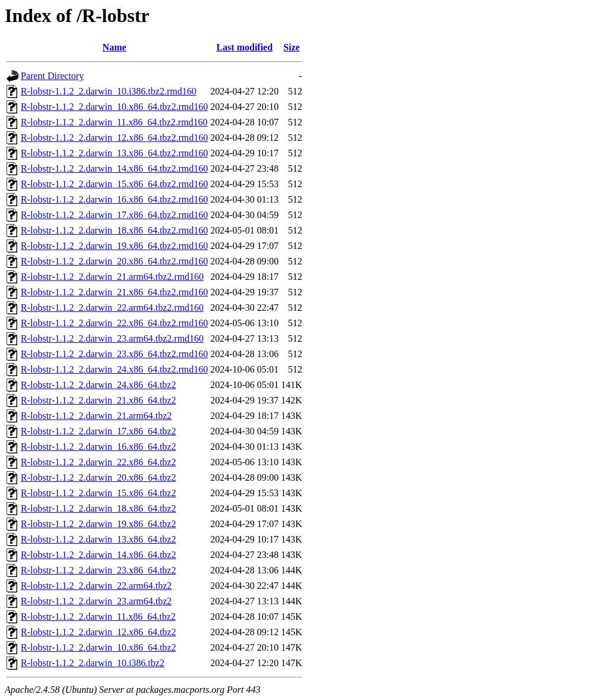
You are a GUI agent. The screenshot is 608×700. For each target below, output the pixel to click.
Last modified (244, 47)
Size (292, 47)
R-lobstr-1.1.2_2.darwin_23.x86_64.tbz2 (98, 570)
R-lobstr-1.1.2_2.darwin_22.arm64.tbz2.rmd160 (112, 308)
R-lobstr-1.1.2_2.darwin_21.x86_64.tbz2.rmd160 (114, 292)
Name (115, 47)
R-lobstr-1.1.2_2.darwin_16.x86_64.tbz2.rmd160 (114, 199)
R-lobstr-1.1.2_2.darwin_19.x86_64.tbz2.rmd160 (114, 246)
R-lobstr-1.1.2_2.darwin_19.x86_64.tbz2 (98, 524)
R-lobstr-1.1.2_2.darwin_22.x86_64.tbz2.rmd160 (114, 323)
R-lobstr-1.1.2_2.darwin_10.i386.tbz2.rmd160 (109, 91)
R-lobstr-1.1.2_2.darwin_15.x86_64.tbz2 (98, 493)
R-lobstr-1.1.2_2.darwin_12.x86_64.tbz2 (98, 632)
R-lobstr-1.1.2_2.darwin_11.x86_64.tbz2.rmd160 (114, 122)
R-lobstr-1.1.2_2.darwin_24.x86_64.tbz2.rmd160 (114, 369)
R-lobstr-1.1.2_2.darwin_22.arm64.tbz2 (96, 586)
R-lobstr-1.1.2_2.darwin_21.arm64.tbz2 (96, 416)
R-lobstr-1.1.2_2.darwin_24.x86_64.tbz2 (98, 385)
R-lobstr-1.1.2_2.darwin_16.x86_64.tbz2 (98, 447)
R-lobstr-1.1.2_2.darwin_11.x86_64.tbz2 (98, 617)
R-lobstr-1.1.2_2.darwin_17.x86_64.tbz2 (98, 431)
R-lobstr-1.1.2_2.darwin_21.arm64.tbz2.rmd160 (112, 277)
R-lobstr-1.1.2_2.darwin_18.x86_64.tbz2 (98, 508)
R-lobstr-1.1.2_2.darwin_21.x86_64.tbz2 (98, 400)
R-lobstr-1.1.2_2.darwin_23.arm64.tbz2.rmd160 (112, 338)
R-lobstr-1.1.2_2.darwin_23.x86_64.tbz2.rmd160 (114, 354)
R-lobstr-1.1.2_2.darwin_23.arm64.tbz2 (96, 601)
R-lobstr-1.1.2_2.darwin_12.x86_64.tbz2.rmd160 (114, 138)
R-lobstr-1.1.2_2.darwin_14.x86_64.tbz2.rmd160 (114, 168)
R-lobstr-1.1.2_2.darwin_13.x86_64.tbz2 (98, 539)
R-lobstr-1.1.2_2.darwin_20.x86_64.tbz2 (98, 477)
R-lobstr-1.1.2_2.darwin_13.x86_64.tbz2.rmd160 (114, 153)
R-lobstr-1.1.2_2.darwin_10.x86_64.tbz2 (98, 647)
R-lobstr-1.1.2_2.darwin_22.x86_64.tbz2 (98, 462)
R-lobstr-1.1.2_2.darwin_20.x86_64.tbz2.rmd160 (114, 261)
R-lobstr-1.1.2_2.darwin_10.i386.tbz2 (93, 663)
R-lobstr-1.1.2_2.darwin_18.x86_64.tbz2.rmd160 (114, 230)
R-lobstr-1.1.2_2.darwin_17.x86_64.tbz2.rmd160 (114, 215)
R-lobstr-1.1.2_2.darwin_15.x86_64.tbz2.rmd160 (114, 184)
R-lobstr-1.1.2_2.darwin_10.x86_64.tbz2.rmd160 (114, 107)
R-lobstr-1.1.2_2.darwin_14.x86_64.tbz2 (98, 555)
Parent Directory (52, 76)
